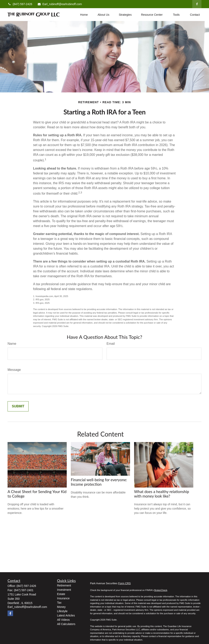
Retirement (64, 585)
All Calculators (66, 624)
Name (12, 344)
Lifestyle (62, 611)
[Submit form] (18, 406)
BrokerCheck (161, 590)
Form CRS (124, 583)
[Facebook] (197, 4)
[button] (84, 15)
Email (111, 344)
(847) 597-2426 (20, 4)
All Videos (63, 620)
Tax (59, 603)
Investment (64, 590)
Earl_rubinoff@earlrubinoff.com (60, 4)
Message (14, 370)
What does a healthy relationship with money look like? (162, 494)
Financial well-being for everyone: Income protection (99, 482)
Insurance (63, 598)
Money (61, 607)
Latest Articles (66, 615)
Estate (61, 594)
